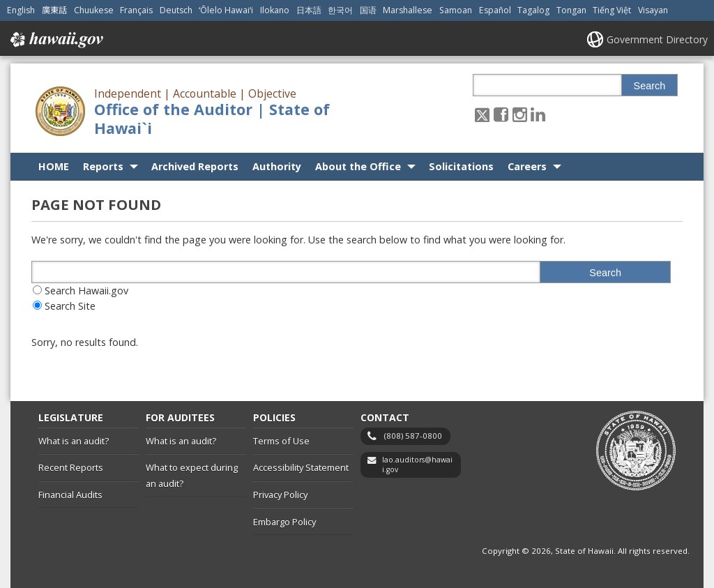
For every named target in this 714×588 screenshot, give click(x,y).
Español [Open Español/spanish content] (495, 10)
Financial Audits (70, 495)
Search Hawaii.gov (86, 291)
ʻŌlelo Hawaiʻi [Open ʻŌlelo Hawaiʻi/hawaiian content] (226, 10)
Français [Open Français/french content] (136, 10)
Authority (277, 166)
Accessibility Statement (301, 467)
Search (650, 86)
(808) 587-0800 (413, 436)
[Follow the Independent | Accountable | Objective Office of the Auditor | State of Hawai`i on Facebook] (501, 114)
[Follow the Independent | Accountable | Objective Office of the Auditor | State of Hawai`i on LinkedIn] (538, 114)
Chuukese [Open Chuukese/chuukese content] (94, 10)
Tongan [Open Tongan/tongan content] (571, 10)
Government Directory (657, 39)
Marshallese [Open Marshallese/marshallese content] (408, 10)
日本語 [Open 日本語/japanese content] (309, 10)
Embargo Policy (284, 522)
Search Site (70, 306)
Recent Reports (71, 467)
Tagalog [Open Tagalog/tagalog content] (533, 10)
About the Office (358, 166)
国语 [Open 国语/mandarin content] (368, 10)
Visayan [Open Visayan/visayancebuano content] (653, 10)
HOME (54, 166)
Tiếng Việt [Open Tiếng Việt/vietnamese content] (612, 10)
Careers (527, 166)
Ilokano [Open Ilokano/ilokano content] (275, 10)
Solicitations (461, 166)
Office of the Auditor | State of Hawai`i (212, 119)
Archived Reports (195, 166)
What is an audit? (74, 441)
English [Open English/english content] (21, 10)
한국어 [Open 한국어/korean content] (340, 10)
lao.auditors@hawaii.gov (417, 465)
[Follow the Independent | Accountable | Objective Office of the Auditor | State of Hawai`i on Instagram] (520, 114)
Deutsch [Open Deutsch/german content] (176, 10)
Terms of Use (281, 441)
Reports (103, 166)
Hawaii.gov (55, 40)
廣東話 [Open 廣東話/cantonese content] (54, 10)
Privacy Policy (280, 495)
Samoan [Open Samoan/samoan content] (456, 10)
